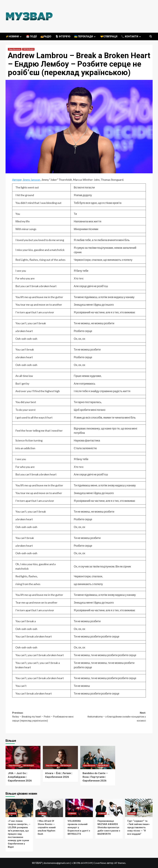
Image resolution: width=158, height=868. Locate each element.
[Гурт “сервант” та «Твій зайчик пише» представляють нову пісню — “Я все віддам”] (139, 808)
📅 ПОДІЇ (31, 36)
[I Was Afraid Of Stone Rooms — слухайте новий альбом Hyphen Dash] (49, 808)
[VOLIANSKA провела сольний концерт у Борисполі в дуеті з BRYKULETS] (79, 808)
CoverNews (100, 863)
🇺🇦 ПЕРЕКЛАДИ (85, 36)
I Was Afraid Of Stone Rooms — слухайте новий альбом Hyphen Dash (47, 827)
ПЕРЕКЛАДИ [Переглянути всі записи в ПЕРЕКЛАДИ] (28, 49)
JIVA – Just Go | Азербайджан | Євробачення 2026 (20, 777)
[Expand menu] (21, 37)
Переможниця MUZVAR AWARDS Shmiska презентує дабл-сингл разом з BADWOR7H (109, 827)
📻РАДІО (46, 36)
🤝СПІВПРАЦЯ (109, 36)
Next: (112, 717)
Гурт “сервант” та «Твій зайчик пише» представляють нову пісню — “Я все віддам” (139, 827)
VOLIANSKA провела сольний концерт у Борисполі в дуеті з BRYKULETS (79, 827)
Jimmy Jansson (31, 180)
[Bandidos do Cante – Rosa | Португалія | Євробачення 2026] (98, 758)
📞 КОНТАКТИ (131, 36)
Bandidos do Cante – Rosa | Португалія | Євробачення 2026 (95, 777)
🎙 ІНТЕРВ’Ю (63, 36)
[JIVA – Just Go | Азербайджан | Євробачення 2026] (23, 758)
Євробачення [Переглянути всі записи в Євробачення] (15, 49)
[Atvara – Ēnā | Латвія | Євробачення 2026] (60, 758)
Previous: (46, 717)
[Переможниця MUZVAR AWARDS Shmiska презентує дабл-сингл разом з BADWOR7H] (109, 808)
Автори (17, 180)
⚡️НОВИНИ (14, 36)
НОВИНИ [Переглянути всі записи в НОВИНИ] (12, 813)
